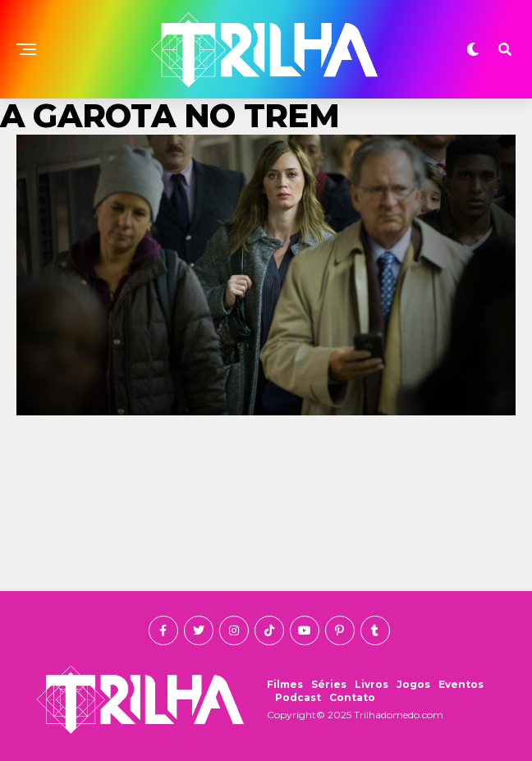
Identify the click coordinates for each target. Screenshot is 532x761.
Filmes (285, 684)
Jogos (413, 684)
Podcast (298, 697)
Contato (352, 697)
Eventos (461, 684)
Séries (329, 684)
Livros (371, 684)
